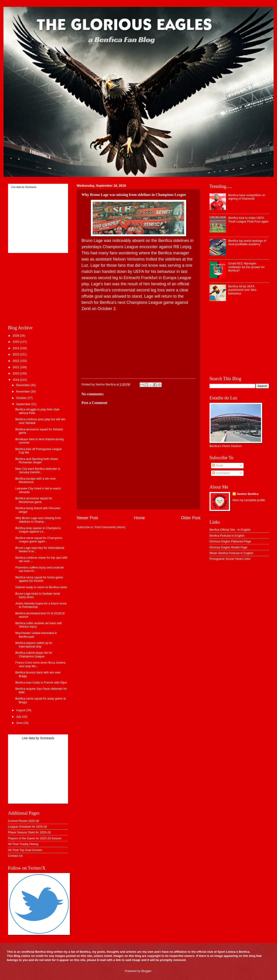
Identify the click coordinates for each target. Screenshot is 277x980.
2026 (16, 336)
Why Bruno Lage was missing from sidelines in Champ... (38, 520)
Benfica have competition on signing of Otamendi (247, 197)
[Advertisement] (138, 344)
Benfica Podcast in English (227, 536)
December (23, 385)
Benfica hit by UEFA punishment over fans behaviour (242, 290)
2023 (16, 354)
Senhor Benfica (248, 494)
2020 (16, 373)
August (21, 710)
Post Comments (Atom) (110, 527)
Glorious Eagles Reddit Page (228, 547)
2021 (16, 367)
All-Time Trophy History (23, 844)
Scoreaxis (31, 187)
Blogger (146, 971)
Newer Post (87, 518)
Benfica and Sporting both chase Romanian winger (37, 461)
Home (139, 518)
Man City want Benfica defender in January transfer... (38, 470)
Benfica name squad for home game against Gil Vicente (39, 579)
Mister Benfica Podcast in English (231, 553)
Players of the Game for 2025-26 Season (35, 838)
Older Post (191, 518)
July (19, 717)
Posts (217, 465)
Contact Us (15, 856)
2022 (16, 361)
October (22, 398)
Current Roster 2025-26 (23, 821)
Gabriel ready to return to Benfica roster (41, 587)
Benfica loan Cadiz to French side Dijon (41, 682)
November (23, 391)
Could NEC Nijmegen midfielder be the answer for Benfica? (246, 267)
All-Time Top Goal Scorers (25, 850)
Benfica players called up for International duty (34, 645)
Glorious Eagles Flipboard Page (230, 541)
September (24, 404)
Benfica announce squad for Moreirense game (34, 500)
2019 (16, 380)
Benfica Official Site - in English (230, 530)
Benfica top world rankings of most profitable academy (247, 242)
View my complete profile (249, 500)
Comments (221, 473)
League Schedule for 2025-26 (27, 827)
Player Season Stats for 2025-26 (29, 832)
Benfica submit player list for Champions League (34, 654)
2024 (16, 348)
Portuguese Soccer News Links (230, 559)
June (20, 723)
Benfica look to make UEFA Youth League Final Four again (248, 220)
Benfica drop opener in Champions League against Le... (38, 530)
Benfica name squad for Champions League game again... (39, 540)
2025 (16, 342)
